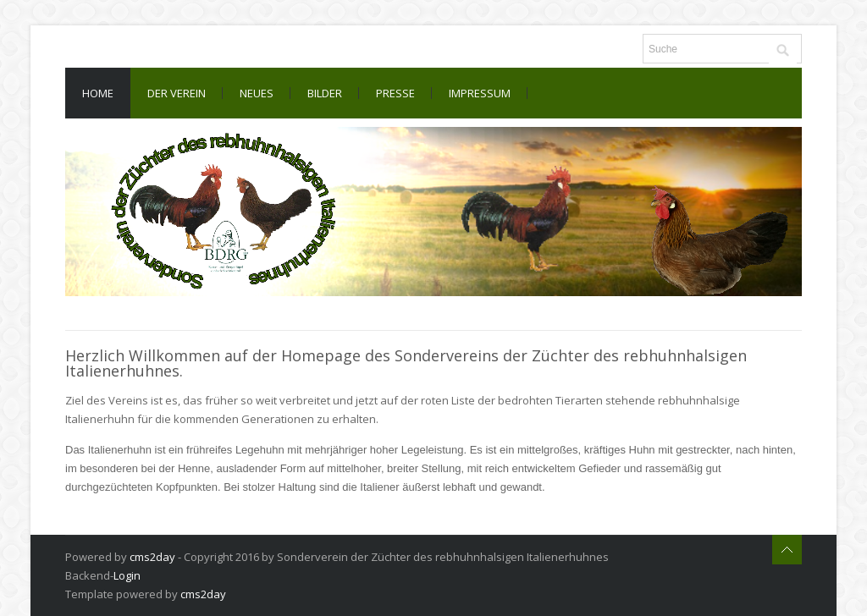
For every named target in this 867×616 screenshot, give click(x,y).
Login (127, 575)
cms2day (152, 557)
